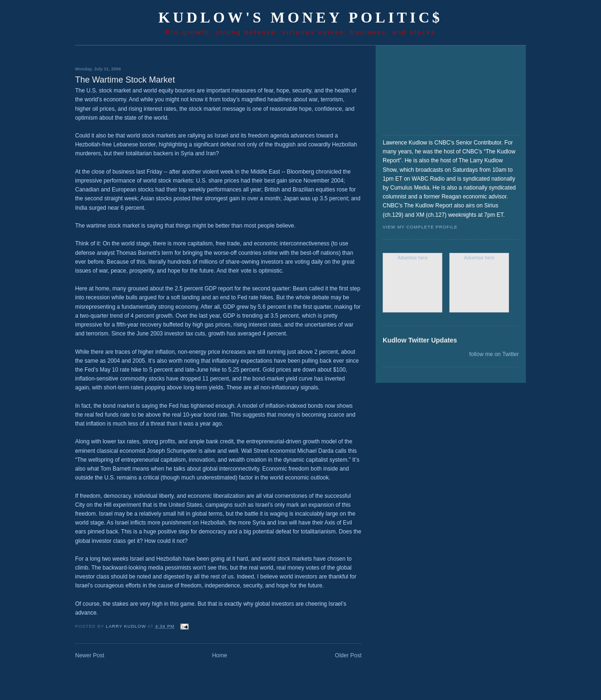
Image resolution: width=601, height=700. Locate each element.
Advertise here (412, 258)
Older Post (348, 655)
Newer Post (90, 655)
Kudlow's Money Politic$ (300, 18)
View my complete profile (420, 227)
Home (220, 655)
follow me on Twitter (494, 354)
